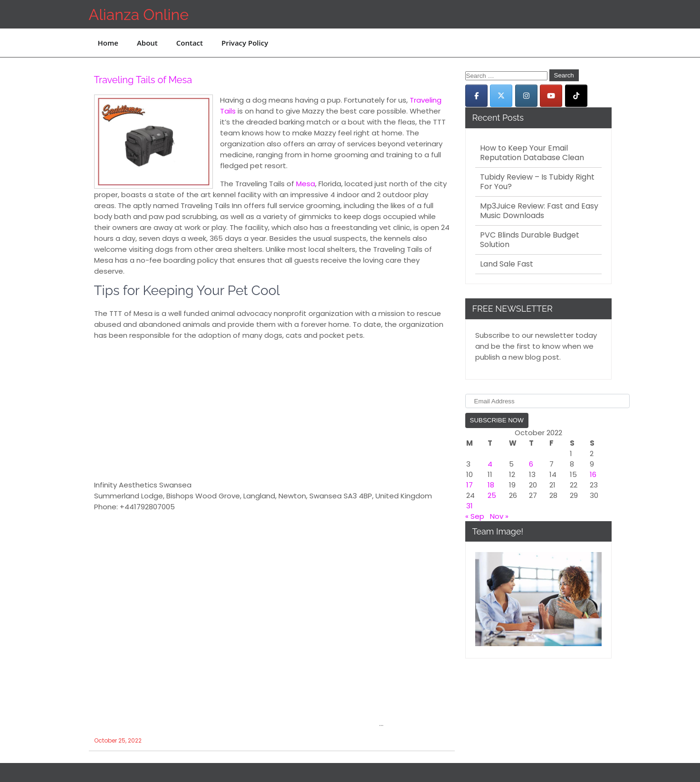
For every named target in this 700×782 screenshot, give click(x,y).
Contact (190, 43)
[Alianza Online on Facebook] (476, 96)
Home (108, 43)
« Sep (475, 516)
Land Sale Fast (507, 264)
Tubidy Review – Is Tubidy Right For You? (537, 182)
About (147, 43)
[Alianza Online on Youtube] (551, 96)
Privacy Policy (245, 43)
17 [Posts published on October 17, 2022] (470, 485)
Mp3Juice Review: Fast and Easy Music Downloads (539, 211)
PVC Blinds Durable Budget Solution (530, 240)
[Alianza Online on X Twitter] (501, 96)
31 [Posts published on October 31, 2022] (470, 506)
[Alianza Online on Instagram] (526, 96)
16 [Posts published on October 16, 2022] (593, 474)
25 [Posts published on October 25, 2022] (492, 495)
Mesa (306, 184)
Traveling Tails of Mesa (143, 80)
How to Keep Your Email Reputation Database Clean (532, 153)
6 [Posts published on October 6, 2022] (531, 464)
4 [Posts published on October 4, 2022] (490, 464)
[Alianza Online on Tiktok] (576, 96)
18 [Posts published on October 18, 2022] (491, 485)
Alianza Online (139, 14)
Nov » (499, 516)
